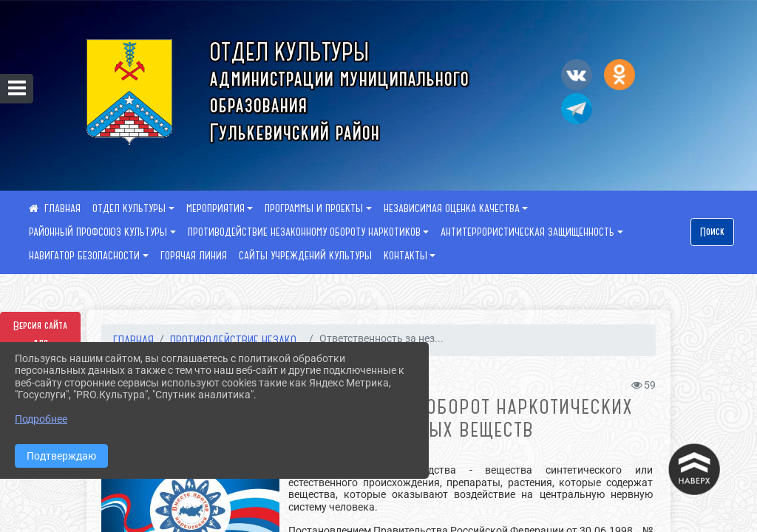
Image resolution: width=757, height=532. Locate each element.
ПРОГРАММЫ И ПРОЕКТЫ (314, 208)
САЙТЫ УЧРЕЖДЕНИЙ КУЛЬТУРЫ (305, 256)
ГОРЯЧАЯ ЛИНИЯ (194, 256)
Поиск (712, 232)
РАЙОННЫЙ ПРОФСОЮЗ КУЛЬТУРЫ (98, 232)
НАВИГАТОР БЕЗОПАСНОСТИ (84, 256)
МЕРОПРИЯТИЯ (215, 208)
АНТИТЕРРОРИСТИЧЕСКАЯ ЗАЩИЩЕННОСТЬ (527, 232)
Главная (133, 340)
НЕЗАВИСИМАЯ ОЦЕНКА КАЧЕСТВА (452, 208)
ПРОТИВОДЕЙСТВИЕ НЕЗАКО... (237, 340)
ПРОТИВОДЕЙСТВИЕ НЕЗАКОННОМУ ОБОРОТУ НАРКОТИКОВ (304, 232)
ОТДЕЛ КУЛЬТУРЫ (129, 208)
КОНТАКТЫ (405, 256)
